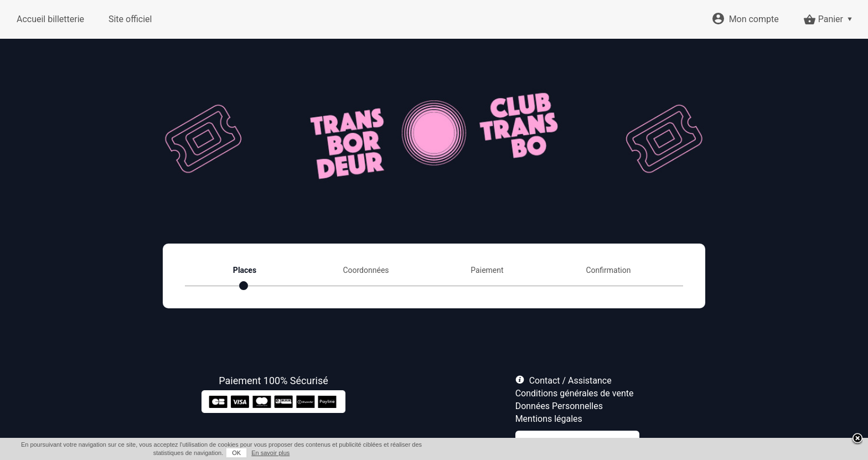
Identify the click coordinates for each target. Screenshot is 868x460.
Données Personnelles (559, 406)
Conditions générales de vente (575, 393)
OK (236, 453)
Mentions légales (549, 419)
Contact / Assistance (570, 381)
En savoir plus (270, 453)
